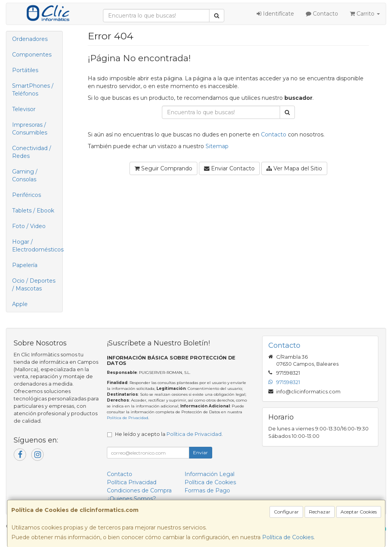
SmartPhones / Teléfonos (33, 90)
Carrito (365, 14)
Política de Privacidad (128, 418)
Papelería (25, 265)
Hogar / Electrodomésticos (37, 246)
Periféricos (27, 195)
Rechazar (320, 512)
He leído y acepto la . (169, 434)
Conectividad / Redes (32, 152)
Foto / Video (29, 226)
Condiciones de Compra (139, 490)
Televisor (24, 109)
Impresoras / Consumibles (30, 129)
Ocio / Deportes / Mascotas (34, 285)
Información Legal (209, 474)
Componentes (32, 55)
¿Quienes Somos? (131, 499)
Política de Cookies (288, 537)
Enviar (200, 452)
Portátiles (25, 70)
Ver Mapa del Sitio (294, 168)
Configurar (286, 512)
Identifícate (275, 14)
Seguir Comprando (163, 168)
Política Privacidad (132, 482)
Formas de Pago (207, 490)
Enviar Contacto (229, 168)
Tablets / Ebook (33, 211)
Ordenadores (30, 39)
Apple (20, 304)
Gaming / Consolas (25, 175)
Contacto (322, 14)
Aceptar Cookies (359, 512)
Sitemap (217, 146)
